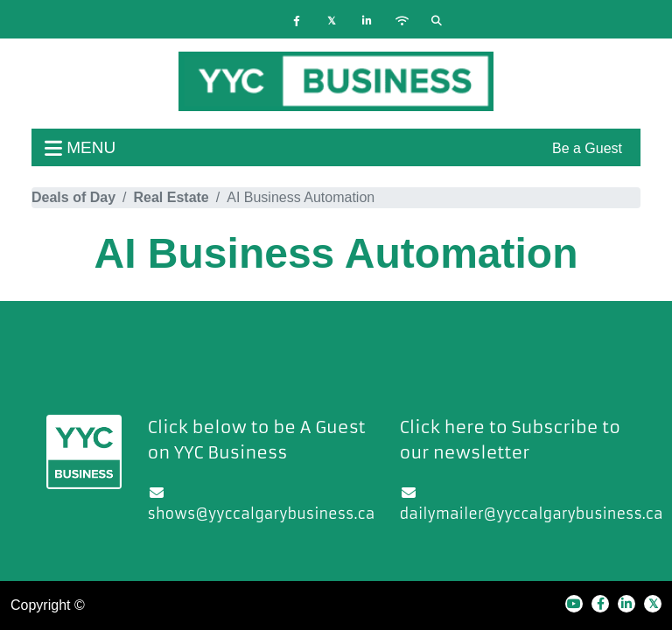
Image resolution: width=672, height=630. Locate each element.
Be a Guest (587, 148)
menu (80, 147)
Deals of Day (73, 197)
